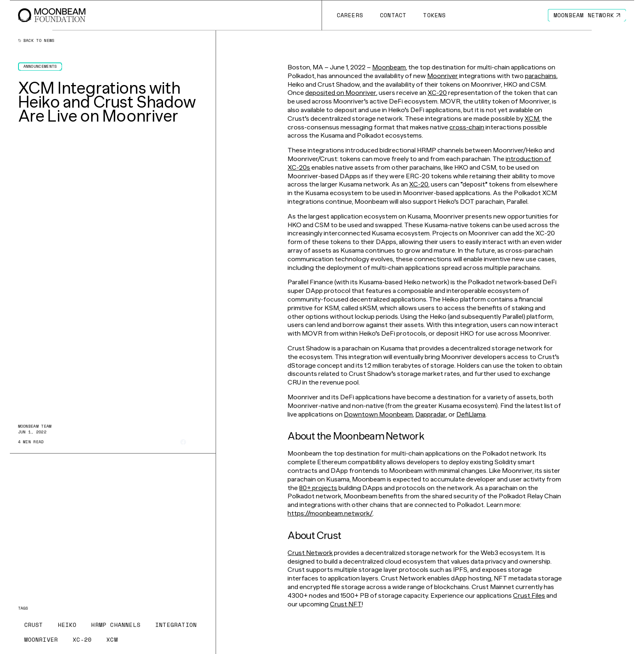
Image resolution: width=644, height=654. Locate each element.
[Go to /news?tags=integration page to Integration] (176, 625)
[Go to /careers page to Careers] (350, 15)
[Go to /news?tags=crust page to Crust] (34, 625)
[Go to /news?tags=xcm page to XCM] (112, 640)
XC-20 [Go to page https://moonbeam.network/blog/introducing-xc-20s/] (437, 93)
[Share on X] (194, 442)
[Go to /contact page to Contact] (393, 15)
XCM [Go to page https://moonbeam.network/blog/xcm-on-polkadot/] (532, 119)
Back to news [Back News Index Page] (36, 41)
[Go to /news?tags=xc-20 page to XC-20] (82, 640)
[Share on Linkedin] (205, 442)
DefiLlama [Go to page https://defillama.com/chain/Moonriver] (471, 414)
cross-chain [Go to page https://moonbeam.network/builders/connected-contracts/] (467, 127)
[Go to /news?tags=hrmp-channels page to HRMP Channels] (116, 625)
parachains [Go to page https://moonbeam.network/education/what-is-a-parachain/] (541, 76)
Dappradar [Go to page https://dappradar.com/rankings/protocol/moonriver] (431, 414)
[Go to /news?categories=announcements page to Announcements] (40, 67)
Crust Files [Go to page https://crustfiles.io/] (529, 595)
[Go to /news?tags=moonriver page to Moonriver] (41, 640)
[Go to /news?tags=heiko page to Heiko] (67, 625)
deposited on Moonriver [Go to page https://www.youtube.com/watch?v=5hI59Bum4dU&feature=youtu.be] (341, 93)
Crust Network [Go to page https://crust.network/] (310, 553)
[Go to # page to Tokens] (435, 15)
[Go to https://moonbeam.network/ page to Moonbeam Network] (587, 15)
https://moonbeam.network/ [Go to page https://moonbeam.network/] (330, 513)
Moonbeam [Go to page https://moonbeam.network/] (389, 67)
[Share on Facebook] (183, 442)
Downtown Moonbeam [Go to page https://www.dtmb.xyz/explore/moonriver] (378, 414)
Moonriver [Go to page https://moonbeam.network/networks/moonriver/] (443, 76)
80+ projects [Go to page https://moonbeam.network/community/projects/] (318, 488)
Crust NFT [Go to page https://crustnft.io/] (346, 604)
